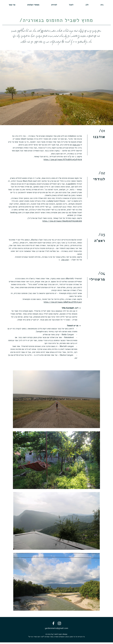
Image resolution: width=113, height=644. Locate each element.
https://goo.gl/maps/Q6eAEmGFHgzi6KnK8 (62, 221)
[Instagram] (59, 623)
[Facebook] (53, 623)
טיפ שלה (65, 260)
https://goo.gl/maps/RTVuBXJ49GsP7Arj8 (63, 160)
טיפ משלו (76, 145)
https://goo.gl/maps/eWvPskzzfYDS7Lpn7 (63, 302)
